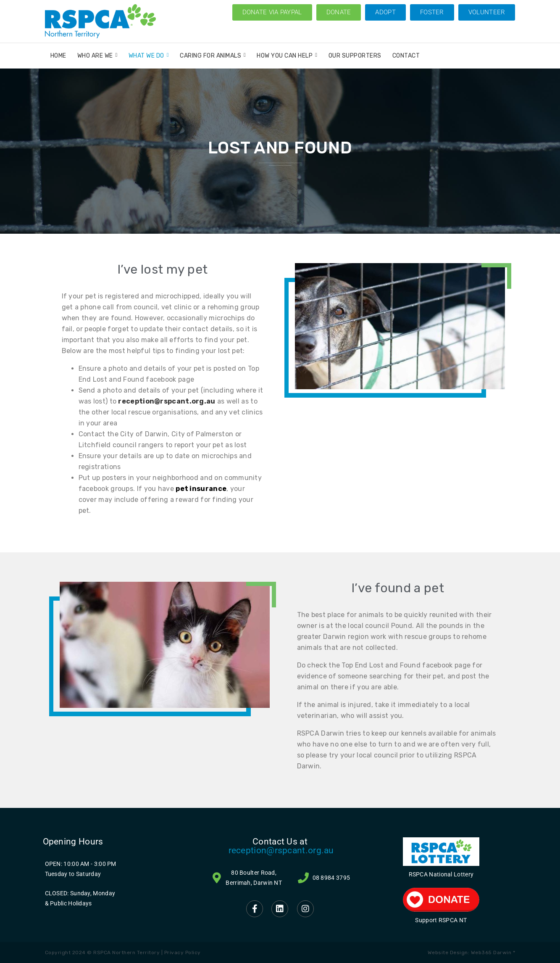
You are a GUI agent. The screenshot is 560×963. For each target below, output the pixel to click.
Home (58, 56)
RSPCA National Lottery (441, 874)
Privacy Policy (183, 952)
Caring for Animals (213, 56)
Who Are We (97, 56)
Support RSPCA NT (441, 920)
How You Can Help (287, 56)
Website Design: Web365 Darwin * (472, 952)
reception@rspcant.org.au (281, 850)
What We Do (149, 56)
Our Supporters (355, 56)
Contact (406, 56)
